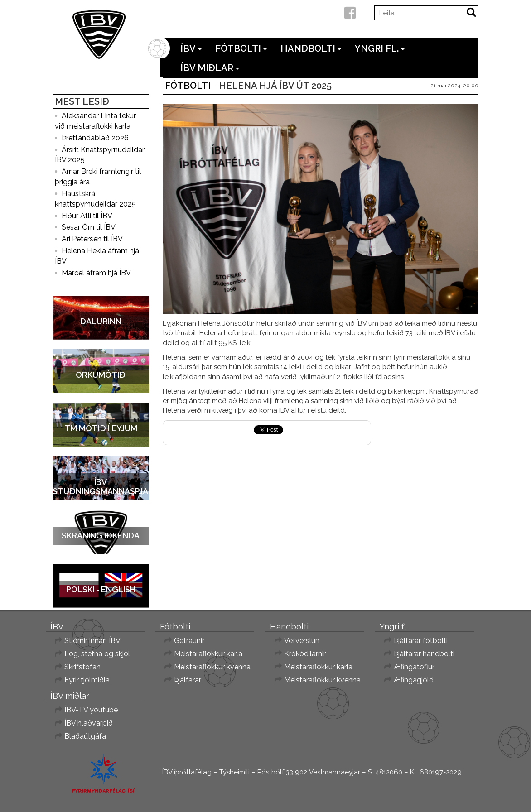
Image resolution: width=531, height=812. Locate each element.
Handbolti (311, 48)
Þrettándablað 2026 (95, 138)
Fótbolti (241, 48)
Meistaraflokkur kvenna (212, 667)
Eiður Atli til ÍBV (87, 216)
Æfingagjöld (414, 680)
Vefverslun (302, 641)
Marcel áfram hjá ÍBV (96, 273)
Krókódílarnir (305, 654)
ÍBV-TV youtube (91, 710)
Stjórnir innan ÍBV (92, 641)
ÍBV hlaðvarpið (89, 723)
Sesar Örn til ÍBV (89, 227)
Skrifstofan (82, 667)
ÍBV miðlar (210, 68)
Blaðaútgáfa (85, 736)
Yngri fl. (380, 48)
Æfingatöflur (414, 667)
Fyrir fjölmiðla (87, 680)
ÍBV (191, 48)
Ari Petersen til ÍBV (92, 239)
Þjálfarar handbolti (424, 654)
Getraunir (189, 641)
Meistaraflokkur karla (208, 654)
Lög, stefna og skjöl (97, 654)
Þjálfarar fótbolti (421, 641)
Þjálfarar (188, 680)
